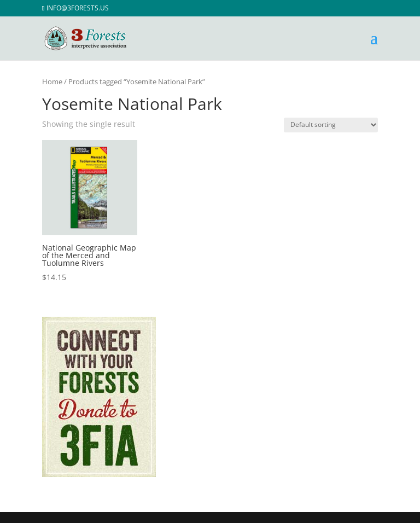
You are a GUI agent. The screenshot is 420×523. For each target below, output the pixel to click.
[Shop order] (331, 125)
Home (52, 82)
